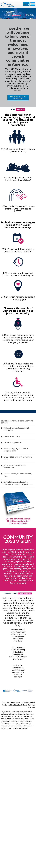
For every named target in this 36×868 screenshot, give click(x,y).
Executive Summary (12, 436)
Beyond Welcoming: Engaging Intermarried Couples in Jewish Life (18, 483)
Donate (26, 4)
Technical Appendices (13, 442)
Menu (33, 4)
